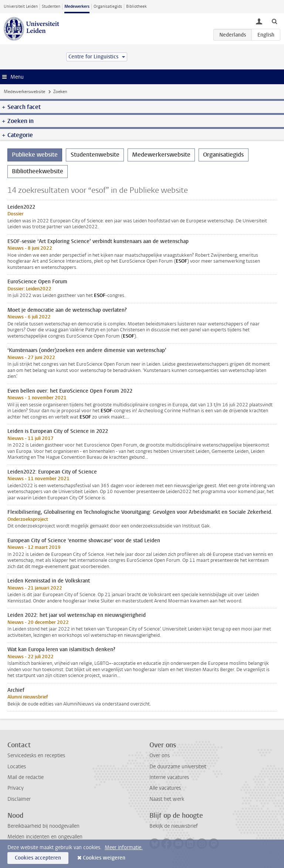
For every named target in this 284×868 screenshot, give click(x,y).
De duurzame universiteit (178, 767)
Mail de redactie (26, 777)
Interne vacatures (169, 777)
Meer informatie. (124, 848)
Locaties (17, 767)
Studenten (51, 6)
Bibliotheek (136, 6)
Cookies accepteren (38, 858)
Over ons (160, 756)
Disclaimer (19, 799)
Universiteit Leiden (21, 6)
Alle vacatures (165, 788)
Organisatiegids (108, 6)
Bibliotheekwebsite (38, 171)
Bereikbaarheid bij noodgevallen (43, 826)
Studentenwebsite (95, 155)
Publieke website (35, 155)
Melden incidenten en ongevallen (45, 837)
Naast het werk (167, 799)
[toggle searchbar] (274, 21)
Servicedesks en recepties (36, 756)
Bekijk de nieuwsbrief (174, 826)
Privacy (16, 788)
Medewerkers (77, 6)
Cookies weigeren (104, 858)
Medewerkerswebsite (24, 92)
